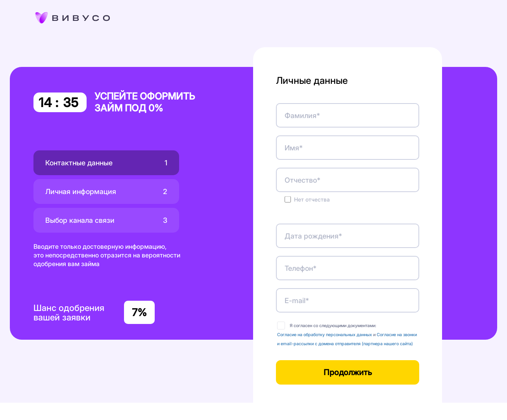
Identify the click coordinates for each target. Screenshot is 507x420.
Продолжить (348, 372)
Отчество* (303, 180)
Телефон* (301, 268)
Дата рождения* (313, 236)
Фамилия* (302, 116)
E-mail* (297, 301)
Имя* (294, 148)
